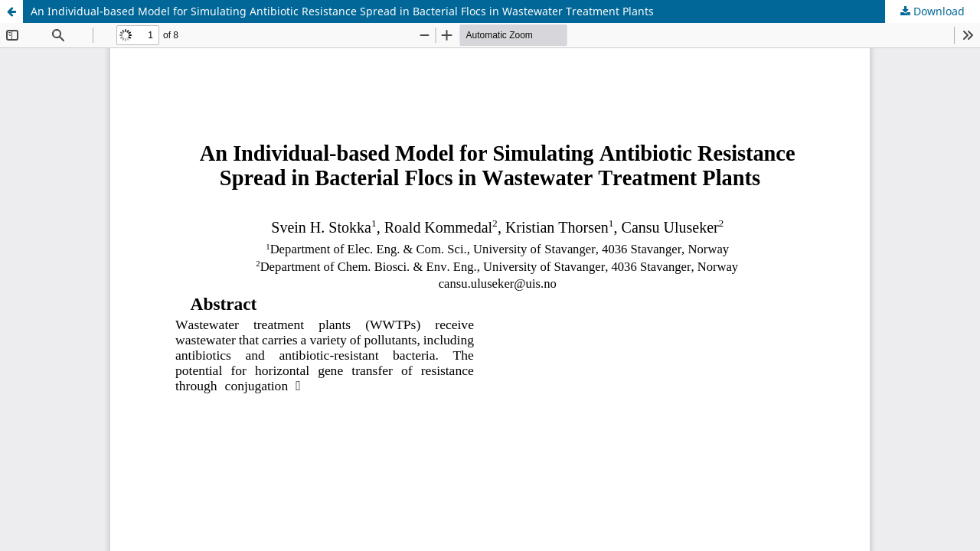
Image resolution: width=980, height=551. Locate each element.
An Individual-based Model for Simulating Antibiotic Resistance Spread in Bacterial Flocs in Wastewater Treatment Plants (342, 11)
